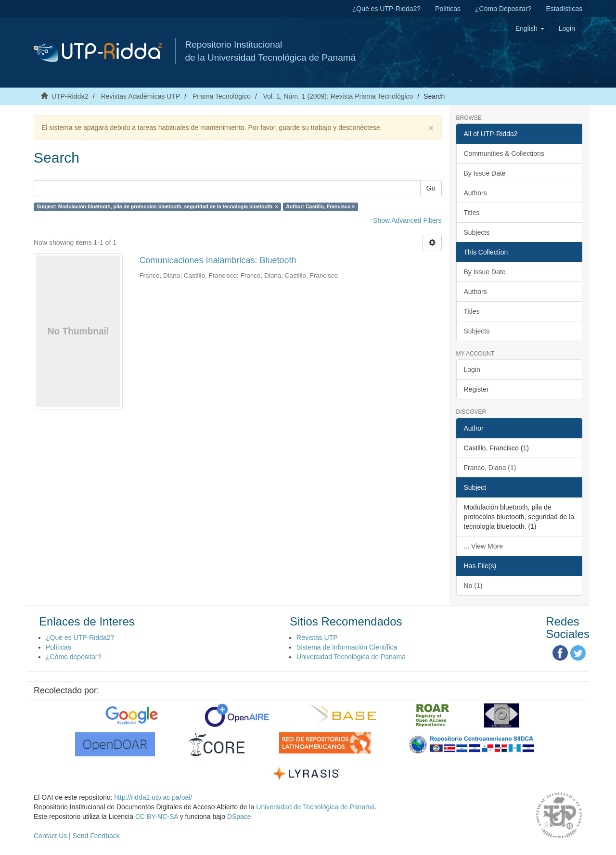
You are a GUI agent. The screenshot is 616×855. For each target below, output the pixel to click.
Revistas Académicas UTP (140, 96)
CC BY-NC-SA (157, 817)
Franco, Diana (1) (490, 468)
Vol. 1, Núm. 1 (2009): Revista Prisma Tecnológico (338, 96)
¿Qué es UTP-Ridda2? (386, 9)
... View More (483, 546)
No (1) (473, 586)
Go (431, 188)
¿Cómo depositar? (73, 657)
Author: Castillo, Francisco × (320, 206)
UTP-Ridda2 (70, 96)
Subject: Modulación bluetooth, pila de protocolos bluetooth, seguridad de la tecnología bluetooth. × (157, 206)
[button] (530, 28)
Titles (472, 213)
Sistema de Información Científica (347, 647)
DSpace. (240, 817)
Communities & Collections (504, 153)
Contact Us (50, 836)
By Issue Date (485, 173)
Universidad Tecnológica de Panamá (351, 657)
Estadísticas (564, 9)
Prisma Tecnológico (222, 96)
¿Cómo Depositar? (503, 9)
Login (472, 370)
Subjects (477, 232)
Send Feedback (96, 836)
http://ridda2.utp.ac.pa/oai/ (153, 797)
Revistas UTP (317, 638)
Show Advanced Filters (407, 220)
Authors (475, 193)
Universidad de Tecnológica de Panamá (315, 807)
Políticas (448, 9)
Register (476, 389)
